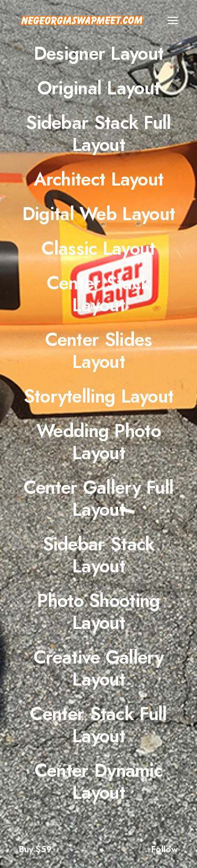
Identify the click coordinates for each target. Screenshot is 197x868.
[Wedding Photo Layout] (98, 442)
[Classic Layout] (98, 248)
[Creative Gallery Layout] (98, 668)
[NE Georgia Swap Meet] (82, 20)
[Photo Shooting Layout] (98, 612)
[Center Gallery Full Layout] (98, 498)
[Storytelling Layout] (98, 396)
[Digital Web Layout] (98, 214)
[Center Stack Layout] (98, 294)
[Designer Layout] (98, 53)
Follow (165, 849)
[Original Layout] (98, 88)
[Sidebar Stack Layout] (98, 555)
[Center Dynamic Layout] (98, 782)
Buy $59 (35, 849)
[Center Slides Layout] (98, 351)
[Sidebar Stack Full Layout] (98, 134)
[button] (173, 20)
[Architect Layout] (98, 179)
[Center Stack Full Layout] (98, 725)
